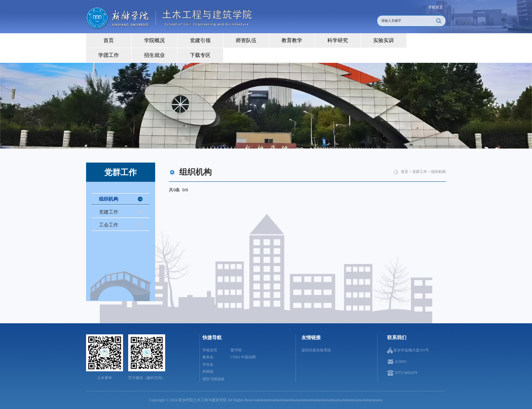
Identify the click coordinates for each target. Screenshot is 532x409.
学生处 (208, 364)
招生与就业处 (214, 379)
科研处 (208, 371)
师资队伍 (246, 40)
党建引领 (200, 40)
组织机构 (109, 199)
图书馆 (236, 350)
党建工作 (109, 212)
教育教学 (292, 40)
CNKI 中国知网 (243, 357)
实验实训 (383, 40)
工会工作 (109, 225)
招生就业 (154, 55)
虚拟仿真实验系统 (316, 350)
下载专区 (200, 55)
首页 (109, 40)
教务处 (208, 357)
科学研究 (338, 40)
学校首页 (436, 7)
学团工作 (109, 55)
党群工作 (420, 172)
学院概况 (154, 40)
